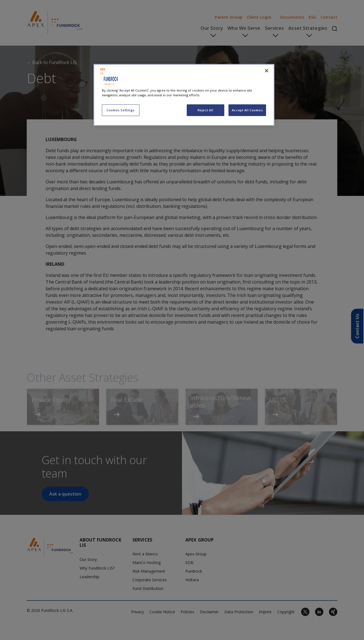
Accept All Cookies (247, 110)
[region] (184, 95)
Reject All (206, 110)
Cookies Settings (121, 110)
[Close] (267, 71)
